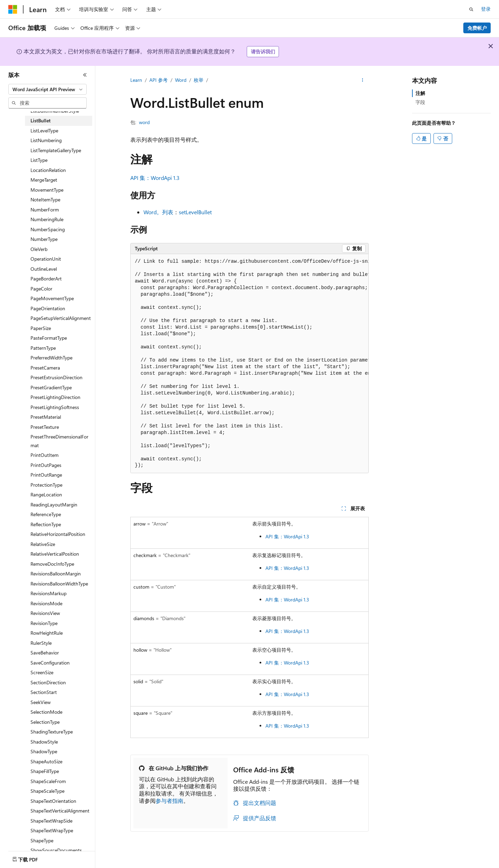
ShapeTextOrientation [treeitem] (53, 801)
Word (181, 80)
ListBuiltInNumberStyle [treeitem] (55, 111)
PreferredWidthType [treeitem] (51, 358)
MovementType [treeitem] (47, 190)
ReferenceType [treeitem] (46, 514)
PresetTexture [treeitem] (45, 427)
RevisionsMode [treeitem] (46, 603)
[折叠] (85, 75)
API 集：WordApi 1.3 (155, 178)
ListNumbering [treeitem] (46, 140)
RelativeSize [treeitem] (43, 544)
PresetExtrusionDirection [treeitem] (56, 377)
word (144, 122)
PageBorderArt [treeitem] (46, 279)
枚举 (199, 80)
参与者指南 (169, 801)
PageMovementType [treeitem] (52, 298)
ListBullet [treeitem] (41, 120)
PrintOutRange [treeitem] (46, 475)
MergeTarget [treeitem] (44, 180)
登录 (486, 9)
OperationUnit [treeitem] (46, 259)
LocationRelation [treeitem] (48, 170)
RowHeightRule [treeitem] (47, 633)
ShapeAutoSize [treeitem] (46, 761)
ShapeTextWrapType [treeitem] (52, 830)
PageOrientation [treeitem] (48, 308)
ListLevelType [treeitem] (44, 131)
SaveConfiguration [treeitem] (50, 663)
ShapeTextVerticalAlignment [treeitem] (60, 811)
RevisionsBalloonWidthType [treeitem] (59, 584)
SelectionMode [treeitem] (46, 712)
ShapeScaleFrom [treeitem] (48, 781)
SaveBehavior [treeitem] (45, 653)
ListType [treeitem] (39, 160)
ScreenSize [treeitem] (42, 672)
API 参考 (159, 80)
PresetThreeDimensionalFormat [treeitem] (59, 441)
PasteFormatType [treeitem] (49, 338)
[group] (249, 364)
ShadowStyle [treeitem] (44, 742)
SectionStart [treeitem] (44, 692)
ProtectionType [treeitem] (46, 485)
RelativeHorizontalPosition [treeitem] (58, 534)
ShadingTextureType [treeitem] (52, 732)
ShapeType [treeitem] (42, 840)
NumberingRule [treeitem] (47, 219)
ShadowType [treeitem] (44, 751)
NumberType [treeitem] (44, 239)
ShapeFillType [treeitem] (45, 771)
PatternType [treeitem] (43, 348)
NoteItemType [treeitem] (45, 199)
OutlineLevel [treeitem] (44, 269)
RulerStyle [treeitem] (41, 643)
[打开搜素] (471, 9)
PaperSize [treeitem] (41, 328)
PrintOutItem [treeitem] (45, 455)
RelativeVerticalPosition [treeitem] (55, 554)
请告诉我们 (263, 51)
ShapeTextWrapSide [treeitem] (51, 821)
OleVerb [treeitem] (39, 249)
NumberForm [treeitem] (45, 210)
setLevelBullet (195, 212)
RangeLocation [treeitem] (46, 494)
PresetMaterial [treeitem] (46, 417)
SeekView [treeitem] (41, 702)
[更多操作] (363, 80)
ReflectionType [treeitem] (46, 524)
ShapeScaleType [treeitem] (47, 791)
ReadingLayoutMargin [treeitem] (54, 505)
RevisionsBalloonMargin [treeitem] (56, 574)
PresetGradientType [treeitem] (51, 387)
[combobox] (47, 89)
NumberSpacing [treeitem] (48, 229)
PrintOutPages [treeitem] (46, 465)
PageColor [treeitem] (41, 289)
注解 (420, 93)
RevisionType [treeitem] (44, 623)
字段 (420, 102)
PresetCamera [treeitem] (45, 368)
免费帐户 (477, 28)
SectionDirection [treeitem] (48, 682)
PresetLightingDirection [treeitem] (55, 397)
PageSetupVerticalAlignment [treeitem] (61, 318)
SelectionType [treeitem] (45, 722)
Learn (136, 80)
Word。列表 (158, 212)
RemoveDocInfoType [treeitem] (52, 564)
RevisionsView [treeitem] (45, 613)
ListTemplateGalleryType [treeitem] (56, 150)
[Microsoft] (13, 9)
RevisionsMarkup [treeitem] (49, 593)
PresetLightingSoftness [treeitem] (55, 407)
